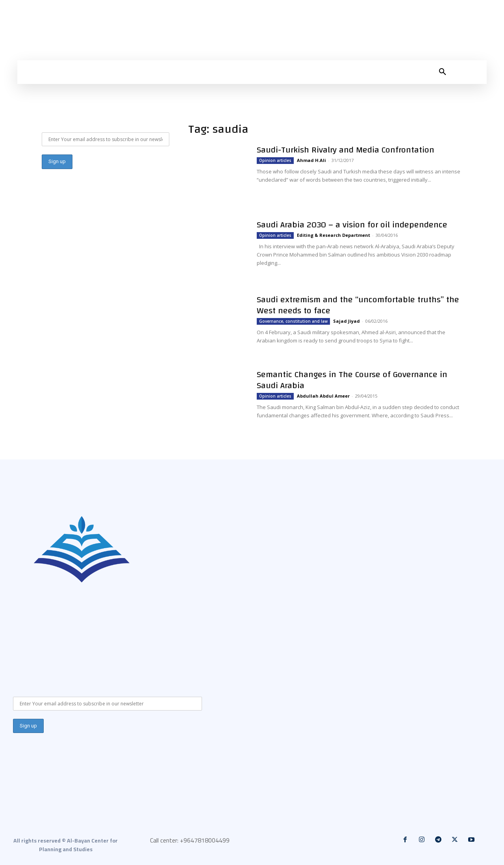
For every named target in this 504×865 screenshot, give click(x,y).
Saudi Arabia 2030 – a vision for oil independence (352, 225)
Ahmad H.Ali (311, 160)
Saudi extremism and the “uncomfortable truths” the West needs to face (358, 305)
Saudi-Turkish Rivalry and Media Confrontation (346, 150)
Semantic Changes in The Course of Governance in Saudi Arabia (352, 380)
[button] (443, 72)
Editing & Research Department (334, 235)
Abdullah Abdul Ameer (323, 396)
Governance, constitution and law (293, 321)
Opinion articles (275, 160)
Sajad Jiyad (346, 321)
